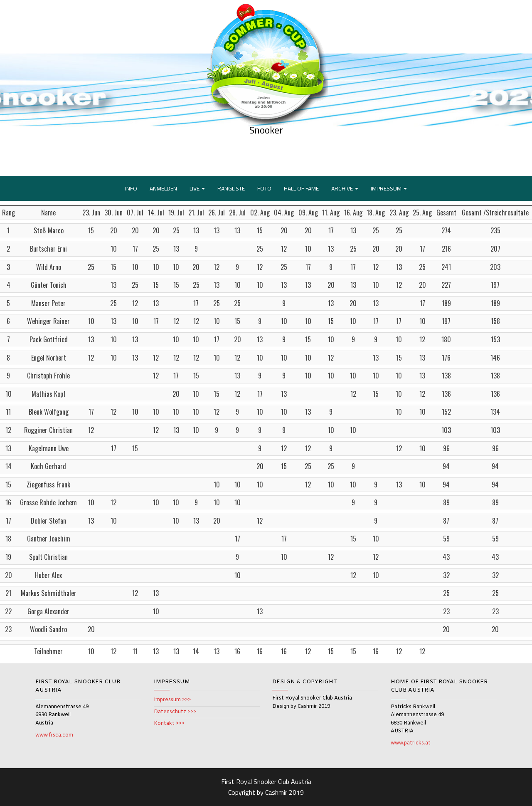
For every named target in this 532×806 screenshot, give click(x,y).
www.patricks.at (411, 743)
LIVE (197, 188)
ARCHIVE (345, 188)
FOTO (264, 188)
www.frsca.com (54, 735)
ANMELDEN (163, 188)
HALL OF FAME (301, 188)
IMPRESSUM (389, 188)
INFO (131, 188)
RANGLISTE (231, 188)
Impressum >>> (172, 700)
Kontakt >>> (169, 724)
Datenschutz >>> (175, 712)
